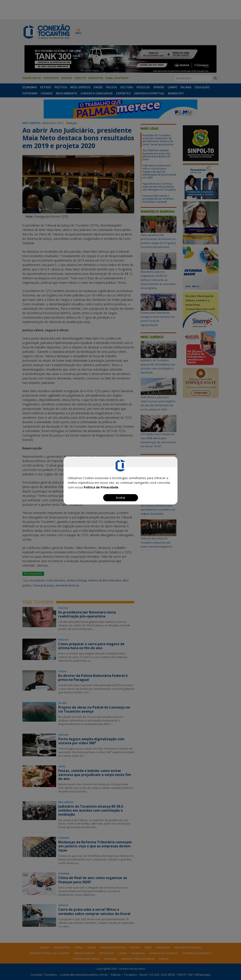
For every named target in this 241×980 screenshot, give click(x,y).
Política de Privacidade (101, 487)
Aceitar (121, 498)
